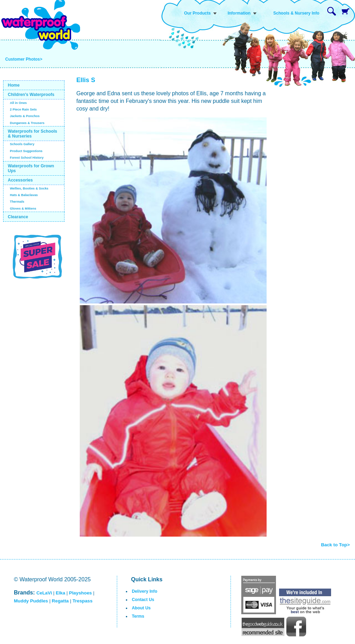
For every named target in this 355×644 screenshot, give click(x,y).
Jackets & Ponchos (25, 116)
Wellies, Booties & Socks (29, 188)
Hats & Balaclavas (24, 195)
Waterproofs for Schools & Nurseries (33, 134)
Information (239, 13)
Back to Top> (335, 545)
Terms (138, 616)
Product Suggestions (26, 151)
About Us (141, 608)
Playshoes (80, 593)
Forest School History (27, 158)
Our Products (197, 13)
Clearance (18, 217)
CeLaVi (44, 593)
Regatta (60, 601)
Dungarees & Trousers (27, 123)
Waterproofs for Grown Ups (31, 168)
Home (14, 85)
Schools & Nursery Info (296, 13)
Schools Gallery (22, 144)
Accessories (20, 180)
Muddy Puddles (31, 601)
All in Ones (18, 103)
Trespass (83, 601)
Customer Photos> (24, 59)
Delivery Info (144, 591)
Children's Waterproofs (31, 95)
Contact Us (143, 600)
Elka (60, 593)
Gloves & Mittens (23, 209)
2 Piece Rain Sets (23, 109)
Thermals (17, 202)
